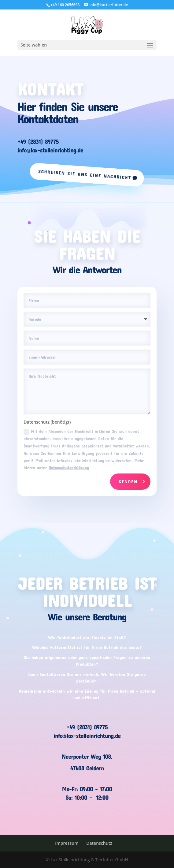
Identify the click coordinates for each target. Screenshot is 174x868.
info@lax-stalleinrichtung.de (87, 735)
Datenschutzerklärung (69, 468)
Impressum (67, 843)
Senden (128, 481)
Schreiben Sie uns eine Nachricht (85, 174)
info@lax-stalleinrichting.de (50, 150)
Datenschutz (99, 843)
